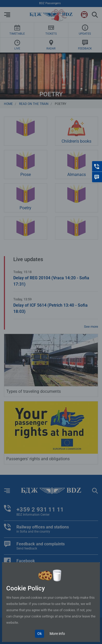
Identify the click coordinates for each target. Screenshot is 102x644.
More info (57, 634)
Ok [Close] (40, 634)
